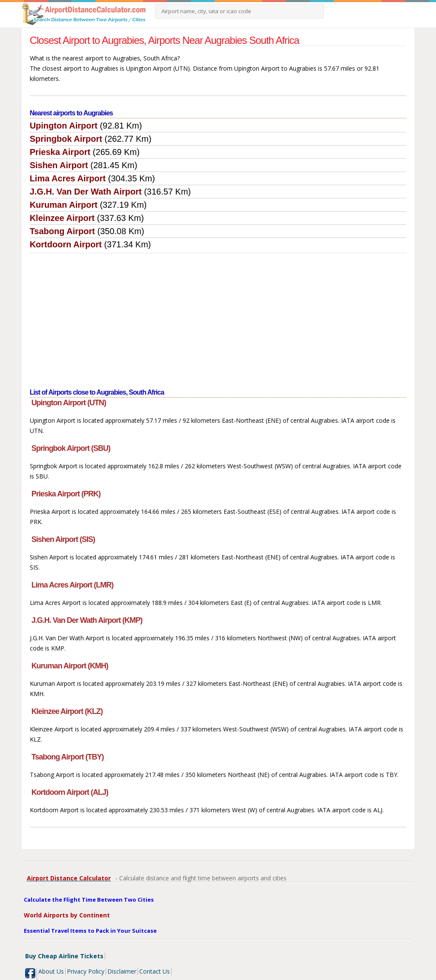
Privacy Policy (86, 971)
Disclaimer (122, 971)
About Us (51, 971)
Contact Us (155, 971)
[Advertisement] (218, 317)
